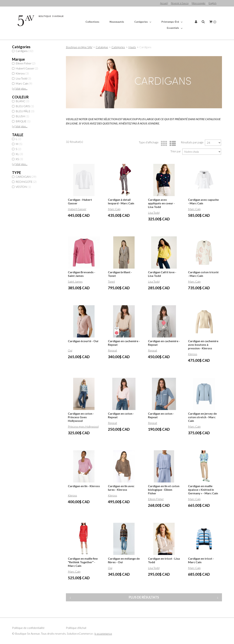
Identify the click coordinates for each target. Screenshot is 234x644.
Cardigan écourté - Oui (83, 341)
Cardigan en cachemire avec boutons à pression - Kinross (203, 345)
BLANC (21, 101)
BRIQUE (21, 121)
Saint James (75, 281)
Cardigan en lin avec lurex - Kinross (121, 488)
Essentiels (175, 28)
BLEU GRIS (23, 106)
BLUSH (21, 116)
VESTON (21, 187)
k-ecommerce (103, 633)
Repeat (113, 350)
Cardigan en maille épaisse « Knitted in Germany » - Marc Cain (203, 490)
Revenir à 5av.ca (180, 3)
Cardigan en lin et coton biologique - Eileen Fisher (164, 490)
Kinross (20, 73)
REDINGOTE (24, 182)
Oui (70, 350)
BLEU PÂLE (23, 111)
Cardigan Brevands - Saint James (82, 274)
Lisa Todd (22, 78)
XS (18, 159)
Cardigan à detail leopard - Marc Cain (121, 201)
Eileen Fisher (24, 63)
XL (18, 154)
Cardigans (23, 51)
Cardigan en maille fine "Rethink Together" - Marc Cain (83, 562)
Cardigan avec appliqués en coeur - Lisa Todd (161, 203)
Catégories (143, 22)
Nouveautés (117, 22)
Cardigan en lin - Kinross (84, 486)
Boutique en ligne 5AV (79, 47)
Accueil (164, 3)
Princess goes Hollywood (83, 426)
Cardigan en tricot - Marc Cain (201, 560)
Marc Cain (22, 83)
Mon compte (199, 3)
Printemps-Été (172, 22)
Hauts (132, 47)
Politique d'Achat (76, 628)
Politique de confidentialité (28, 628)
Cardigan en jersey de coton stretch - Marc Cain (202, 417)
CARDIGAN (24, 177)
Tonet (111, 281)
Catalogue (102, 47)
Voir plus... (20, 88)
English (213, 3)
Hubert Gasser (25, 68)
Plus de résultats (144, 597)
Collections (92, 22)
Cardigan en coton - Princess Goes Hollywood (81, 417)
